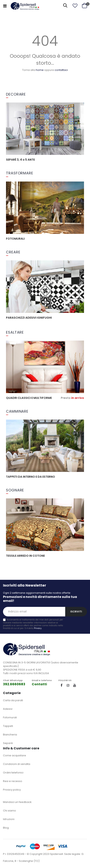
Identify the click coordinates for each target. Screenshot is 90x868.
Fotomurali (10, 717)
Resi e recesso (13, 781)
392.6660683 (14, 684)
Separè (8, 743)
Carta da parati (13, 700)
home (40, 70)
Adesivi (8, 709)
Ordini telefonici (13, 773)
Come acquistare (14, 755)
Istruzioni (9, 819)
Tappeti (8, 726)
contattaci (61, 70)
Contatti (39, 684)
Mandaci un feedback (17, 802)
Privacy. (38, 628)
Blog (6, 828)
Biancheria (10, 735)
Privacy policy (12, 790)
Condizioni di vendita (17, 764)
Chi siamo (9, 811)
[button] (75, 6)
